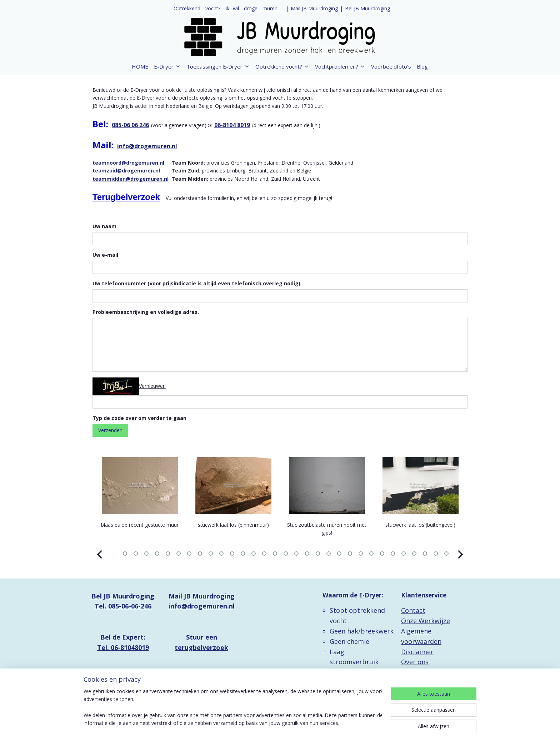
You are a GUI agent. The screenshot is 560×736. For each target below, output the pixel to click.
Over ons (415, 662)
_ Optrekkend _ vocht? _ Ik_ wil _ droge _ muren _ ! (227, 8)
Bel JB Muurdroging (367, 8)
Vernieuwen (152, 385)
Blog (422, 66)
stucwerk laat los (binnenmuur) (233, 525)
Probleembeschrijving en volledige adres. (146, 312)
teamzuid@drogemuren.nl (126, 171)
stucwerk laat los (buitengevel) (420, 525)
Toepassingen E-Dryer (218, 66)
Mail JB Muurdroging (314, 8)
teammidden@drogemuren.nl (131, 179)
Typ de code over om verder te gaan (139, 418)
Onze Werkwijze (426, 621)
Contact (413, 610)
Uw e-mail (105, 255)
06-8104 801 (231, 125)
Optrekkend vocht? (282, 66)
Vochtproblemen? (340, 66)
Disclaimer (417, 652)
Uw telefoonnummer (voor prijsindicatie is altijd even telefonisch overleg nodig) (196, 283)
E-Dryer (167, 66)
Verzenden (110, 430)
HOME (140, 66)
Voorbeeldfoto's (391, 66)
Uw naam (104, 226)
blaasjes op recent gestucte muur (140, 525)
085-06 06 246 (130, 125)
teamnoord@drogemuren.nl (128, 163)
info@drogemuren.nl (147, 146)
